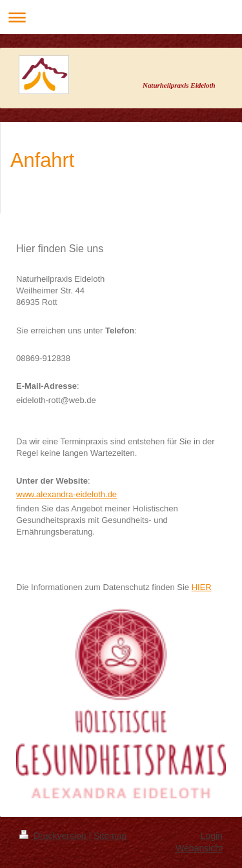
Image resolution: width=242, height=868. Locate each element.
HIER (202, 587)
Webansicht (199, 848)
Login (212, 836)
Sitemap (110, 836)
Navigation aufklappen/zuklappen (121, 17)
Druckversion (54, 836)
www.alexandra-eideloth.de (66, 494)
